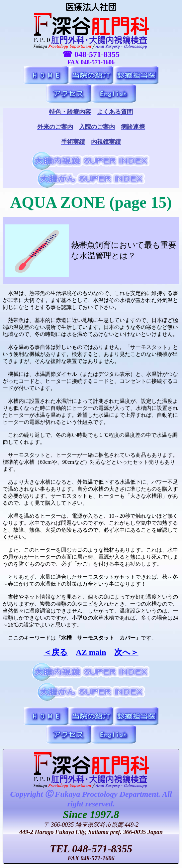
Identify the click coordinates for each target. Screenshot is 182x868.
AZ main (91, 652)
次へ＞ (126, 652)
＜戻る (56, 652)
